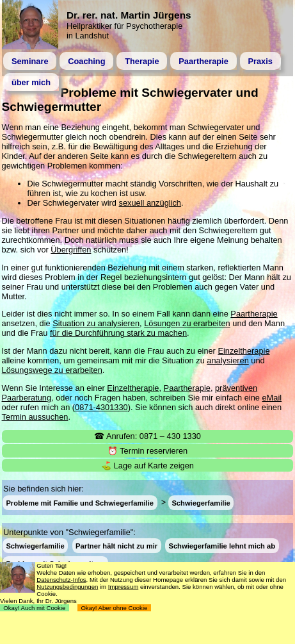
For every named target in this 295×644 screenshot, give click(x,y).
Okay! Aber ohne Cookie (114, 608)
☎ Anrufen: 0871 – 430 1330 (147, 436)
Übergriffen (71, 250)
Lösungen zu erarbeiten (187, 323)
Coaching (86, 61)
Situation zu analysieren (96, 323)
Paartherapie (203, 61)
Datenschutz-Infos (61, 580)
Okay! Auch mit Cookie (35, 608)
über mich (31, 82)
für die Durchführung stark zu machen (118, 333)
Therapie (142, 61)
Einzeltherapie (243, 351)
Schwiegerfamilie (201, 502)
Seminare (30, 61)
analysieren (227, 360)
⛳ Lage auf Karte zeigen (147, 466)
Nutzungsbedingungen (67, 587)
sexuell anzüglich (150, 203)
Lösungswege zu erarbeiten (52, 370)
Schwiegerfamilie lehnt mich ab (222, 546)
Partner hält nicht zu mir (116, 546)
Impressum (123, 587)
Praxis (260, 61)
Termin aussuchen (35, 417)
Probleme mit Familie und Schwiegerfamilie (80, 502)
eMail (272, 398)
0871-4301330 (101, 407)
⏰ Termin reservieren (147, 451)
